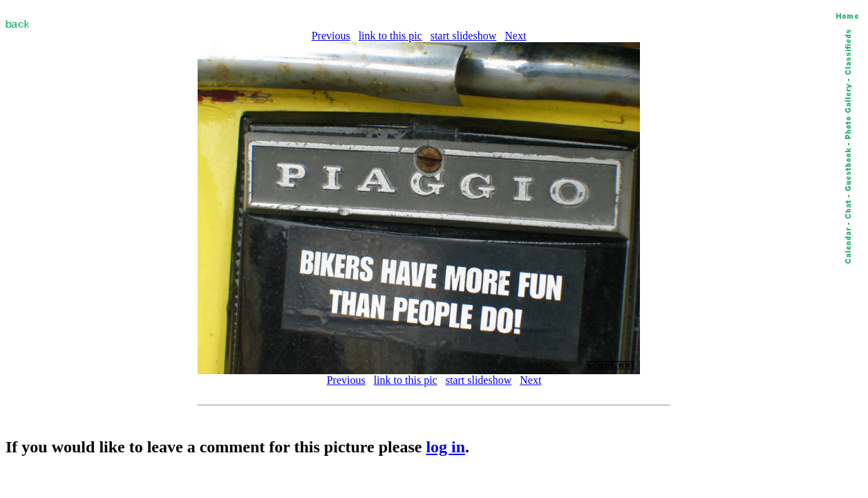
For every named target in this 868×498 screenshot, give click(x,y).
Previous (331, 36)
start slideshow (464, 36)
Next (515, 36)
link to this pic (390, 36)
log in (445, 447)
